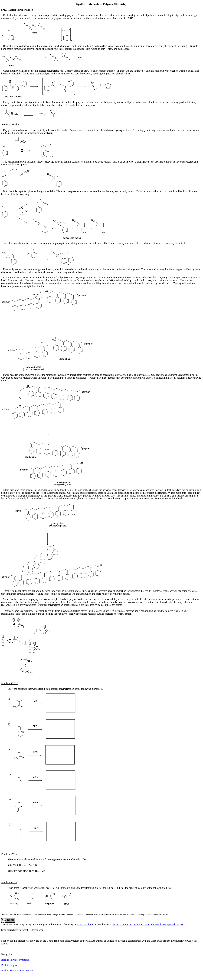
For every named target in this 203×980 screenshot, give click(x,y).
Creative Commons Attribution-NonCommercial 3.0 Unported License (147, 925)
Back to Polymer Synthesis (15, 960)
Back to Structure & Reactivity (17, 971)
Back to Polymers (10, 965)
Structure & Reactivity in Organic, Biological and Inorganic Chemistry (37, 925)
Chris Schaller (84, 925)
